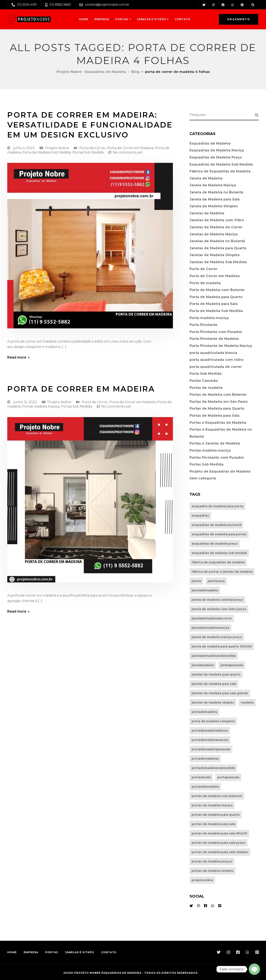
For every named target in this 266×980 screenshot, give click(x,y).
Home (84, 19)
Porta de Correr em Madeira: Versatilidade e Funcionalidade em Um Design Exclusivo (90, 125)
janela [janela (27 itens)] (196, 581)
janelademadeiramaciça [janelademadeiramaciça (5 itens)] (210, 628)
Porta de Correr (92, 148)
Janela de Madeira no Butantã (216, 192)
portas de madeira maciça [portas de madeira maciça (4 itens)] (212, 805)
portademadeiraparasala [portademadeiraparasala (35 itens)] (211, 749)
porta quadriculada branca (213, 353)
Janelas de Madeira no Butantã (217, 241)
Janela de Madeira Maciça (213, 185)
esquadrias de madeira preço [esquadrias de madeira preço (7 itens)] (215, 544)
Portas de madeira (206, 388)
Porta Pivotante (203, 325)
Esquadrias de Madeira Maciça (217, 150)
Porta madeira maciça (209, 318)
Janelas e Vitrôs (151, 19)
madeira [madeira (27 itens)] (247, 702)
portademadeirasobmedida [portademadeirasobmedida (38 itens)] (213, 768)
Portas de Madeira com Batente (218, 395)
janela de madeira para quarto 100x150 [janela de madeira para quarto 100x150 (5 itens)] (222, 646)
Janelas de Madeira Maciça (214, 234)
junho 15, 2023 (25, 402)
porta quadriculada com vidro (216, 360)
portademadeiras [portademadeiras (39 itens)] (205, 759)
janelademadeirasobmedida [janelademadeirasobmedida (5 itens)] (214, 656)
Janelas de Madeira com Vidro (217, 220)
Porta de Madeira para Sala (214, 304)
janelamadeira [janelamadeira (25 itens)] (203, 665)
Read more (17, 357)
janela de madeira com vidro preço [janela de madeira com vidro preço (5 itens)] (219, 609)
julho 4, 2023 (24, 148)
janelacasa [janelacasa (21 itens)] (216, 581)
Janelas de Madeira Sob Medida (218, 262)
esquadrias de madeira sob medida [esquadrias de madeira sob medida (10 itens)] (219, 553)
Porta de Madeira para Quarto (216, 297)
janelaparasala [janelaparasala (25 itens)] (232, 665)
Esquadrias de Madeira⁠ (210, 143)
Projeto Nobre (57, 148)
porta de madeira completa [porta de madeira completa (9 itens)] (213, 721)
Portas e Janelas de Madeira (215, 443)
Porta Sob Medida (206, 374)
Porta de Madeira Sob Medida (46, 152)
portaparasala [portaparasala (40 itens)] (228, 777)
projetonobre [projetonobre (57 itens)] (202, 880)
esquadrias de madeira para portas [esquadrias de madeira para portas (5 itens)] (219, 534)
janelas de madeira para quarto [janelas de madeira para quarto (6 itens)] (216, 674)
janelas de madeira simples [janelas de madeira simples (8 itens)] (213, 702)
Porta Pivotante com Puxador (216, 332)
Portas (122, 19)
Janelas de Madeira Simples (215, 255)
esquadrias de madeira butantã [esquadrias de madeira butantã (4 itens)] (216, 525)
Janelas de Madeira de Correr (216, 227)
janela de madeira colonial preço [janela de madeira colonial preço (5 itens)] (217, 600)
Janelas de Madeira (207, 213)
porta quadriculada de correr (216, 367)
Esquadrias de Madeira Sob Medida (221, 164)
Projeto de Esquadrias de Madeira (220, 471)
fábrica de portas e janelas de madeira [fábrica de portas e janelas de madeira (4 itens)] (222, 572)
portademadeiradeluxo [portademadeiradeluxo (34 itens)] (210, 731)
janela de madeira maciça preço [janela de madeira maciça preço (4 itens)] (217, 637)
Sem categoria (203, 478)
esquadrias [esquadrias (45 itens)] (200, 516)
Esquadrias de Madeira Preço (216, 157)
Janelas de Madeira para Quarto (218, 248)
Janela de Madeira (206, 178)
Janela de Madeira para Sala (215, 199)
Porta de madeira (205, 283)
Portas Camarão (204, 381)
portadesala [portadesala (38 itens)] (201, 777)
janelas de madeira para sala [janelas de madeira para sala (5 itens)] (214, 684)
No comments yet (128, 152)
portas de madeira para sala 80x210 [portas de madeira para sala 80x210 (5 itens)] (219, 833)
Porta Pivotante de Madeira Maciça (221, 346)
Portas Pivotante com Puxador (217, 457)
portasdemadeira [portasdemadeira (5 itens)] (205, 787)
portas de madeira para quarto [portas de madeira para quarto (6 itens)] (216, 815)
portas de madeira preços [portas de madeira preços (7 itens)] (212, 861)
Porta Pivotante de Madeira (214, 339)
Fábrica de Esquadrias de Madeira (220, 171)
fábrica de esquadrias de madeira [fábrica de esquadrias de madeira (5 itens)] (218, 562)
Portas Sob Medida (88, 152)
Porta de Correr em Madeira (130, 148)
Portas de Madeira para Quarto (217, 408)
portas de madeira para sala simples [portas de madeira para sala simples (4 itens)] (220, 852)
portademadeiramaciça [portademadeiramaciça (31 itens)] (210, 740)
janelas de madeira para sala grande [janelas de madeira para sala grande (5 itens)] (220, 693)
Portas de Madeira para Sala (214, 416)
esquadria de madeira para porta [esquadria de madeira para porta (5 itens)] (217, 506)
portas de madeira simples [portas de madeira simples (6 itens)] (212, 871)
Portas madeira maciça (41, 406)
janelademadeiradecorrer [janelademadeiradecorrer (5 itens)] (212, 618)
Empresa (102, 19)
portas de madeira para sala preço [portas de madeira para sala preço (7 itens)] (219, 843)
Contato (183, 19)
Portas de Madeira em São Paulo (219, 402)
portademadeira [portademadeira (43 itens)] (204, 712)
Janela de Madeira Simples (214, 206)
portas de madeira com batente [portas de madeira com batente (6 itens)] (217, 796)
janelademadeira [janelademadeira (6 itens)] (205, 590)
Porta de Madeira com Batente (217, 290)
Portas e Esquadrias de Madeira (218, 423)
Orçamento (239, 19)
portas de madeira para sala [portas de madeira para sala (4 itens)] (213, 824)
